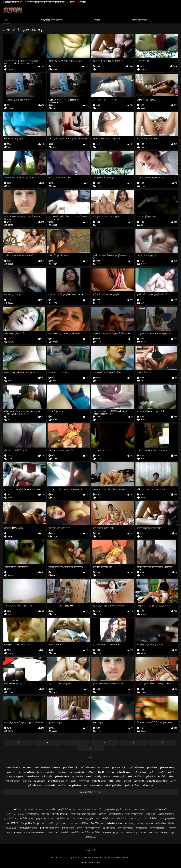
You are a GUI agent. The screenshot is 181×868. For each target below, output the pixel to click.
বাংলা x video (12, 823)
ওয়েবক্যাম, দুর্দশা (119, 777)
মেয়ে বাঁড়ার (62, 772)
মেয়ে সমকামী (27, 768)
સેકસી (143, 833)
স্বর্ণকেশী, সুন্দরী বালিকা (114, 786)
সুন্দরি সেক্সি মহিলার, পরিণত (157, 781)
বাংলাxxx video (160, 809)
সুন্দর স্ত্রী (83, 2)
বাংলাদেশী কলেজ (33, 777)
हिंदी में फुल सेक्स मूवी (14, 833)
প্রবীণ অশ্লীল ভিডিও (126, 828)
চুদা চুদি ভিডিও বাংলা (66, 809)
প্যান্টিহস (90, 772)
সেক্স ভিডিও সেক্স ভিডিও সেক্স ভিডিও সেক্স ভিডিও (81, 833)
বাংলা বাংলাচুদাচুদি (85, 819)
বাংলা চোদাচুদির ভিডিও (78, 823)
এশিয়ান (72, 2)
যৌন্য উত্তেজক (104, 768)
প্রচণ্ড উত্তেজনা (39, 781)
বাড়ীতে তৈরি (12, 772)
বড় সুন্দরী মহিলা (75, 786)
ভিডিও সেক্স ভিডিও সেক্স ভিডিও (83, 814)
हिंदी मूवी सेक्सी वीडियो (115, 823)
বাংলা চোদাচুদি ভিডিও (134, 814)
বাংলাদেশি (170, 772)
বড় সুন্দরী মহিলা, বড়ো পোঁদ (58, 781)
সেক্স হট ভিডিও (68, 828)
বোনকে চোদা (145, 809)
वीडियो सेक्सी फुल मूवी (111, 833)
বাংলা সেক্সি (51, 809)
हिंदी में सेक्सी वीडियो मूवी (130, 833)
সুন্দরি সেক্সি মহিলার (42, 768)
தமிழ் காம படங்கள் (16, 814)
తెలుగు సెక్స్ (153, 833)
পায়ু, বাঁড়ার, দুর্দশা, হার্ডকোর (52, 20)
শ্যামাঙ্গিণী (56, 768)
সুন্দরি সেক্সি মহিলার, (88, 768)
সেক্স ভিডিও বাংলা (26, 819)
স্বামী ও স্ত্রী (100, 772)
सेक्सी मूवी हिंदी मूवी (167, 833)
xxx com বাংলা (97, 823)
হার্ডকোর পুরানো (96, 786)
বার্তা (152, 772)
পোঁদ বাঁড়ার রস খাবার (102, 777)
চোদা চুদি (102, 814)
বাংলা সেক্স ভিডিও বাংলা (49, 828)
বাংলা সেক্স (27, 781)
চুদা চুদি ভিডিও (10, 819)
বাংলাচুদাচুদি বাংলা (146, 823)
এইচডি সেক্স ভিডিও (166, 814)
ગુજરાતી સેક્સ (11, 828)
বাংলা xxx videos (60, 814)
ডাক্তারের (110, 772)
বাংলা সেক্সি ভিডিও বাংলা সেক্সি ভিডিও (111, 819)
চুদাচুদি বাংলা (61, 823)
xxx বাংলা (18, 809)
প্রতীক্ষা (171, 777)
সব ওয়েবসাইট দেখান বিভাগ (90, 792)
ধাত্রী (111, 781)
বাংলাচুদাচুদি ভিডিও (158, 828)
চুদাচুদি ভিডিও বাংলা (91, 837)
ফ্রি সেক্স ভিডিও (109, 828)
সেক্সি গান (172, 828)
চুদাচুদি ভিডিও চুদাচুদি (112, 809)
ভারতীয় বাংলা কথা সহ (13, 2)
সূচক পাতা (90, 850)
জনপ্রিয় (97, 20)
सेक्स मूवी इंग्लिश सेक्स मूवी (30, 823)
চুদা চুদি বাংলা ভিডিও (44, 819)
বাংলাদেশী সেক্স (84, 809)
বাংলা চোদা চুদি (135, 819)
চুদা (91, 757)
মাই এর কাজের (148, 786)
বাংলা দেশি (97, 809)
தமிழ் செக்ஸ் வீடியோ (166, 823)
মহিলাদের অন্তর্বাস (13, 768)
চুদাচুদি (79, 828)
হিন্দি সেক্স (45, 814)
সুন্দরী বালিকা (68, 768)
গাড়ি (85, 786)
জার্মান (73, 781)
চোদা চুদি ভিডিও (151, 819)
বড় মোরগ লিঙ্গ (77, 777)
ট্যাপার (40, 772)
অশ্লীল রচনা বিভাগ (139, 20)
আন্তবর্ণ (88, 777)
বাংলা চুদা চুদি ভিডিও (168, 819)
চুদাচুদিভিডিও (142, 828)
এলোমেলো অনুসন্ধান (15, 777)
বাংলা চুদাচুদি (130, 823)
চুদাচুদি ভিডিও (33, 814)
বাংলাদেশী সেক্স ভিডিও (34, 809)
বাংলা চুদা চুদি (47, 823)
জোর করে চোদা (130, 809)
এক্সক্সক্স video (52, 833)
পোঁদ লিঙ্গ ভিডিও (141, 772)
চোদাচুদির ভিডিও (116, 814)
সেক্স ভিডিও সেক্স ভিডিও (65, 819)
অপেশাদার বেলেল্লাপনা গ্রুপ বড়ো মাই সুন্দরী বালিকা (46, 2)
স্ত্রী (76, 768)
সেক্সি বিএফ (151, 814)
